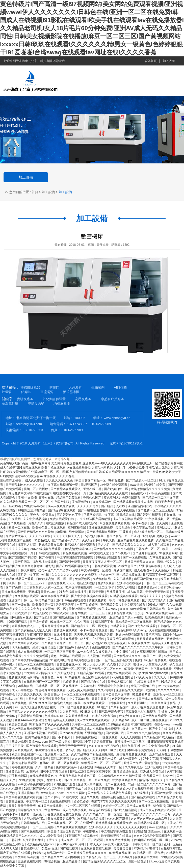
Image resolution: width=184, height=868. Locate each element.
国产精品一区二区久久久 (106, 669)
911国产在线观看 (50, 806)
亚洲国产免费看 (162, 793)
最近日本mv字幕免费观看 (136, 750)
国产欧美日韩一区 (116, 489)
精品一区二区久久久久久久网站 (150, 784)
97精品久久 (118, 626)
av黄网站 (32, 772)
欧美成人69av (108, 609)
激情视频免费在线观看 (132, 754)
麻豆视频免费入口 (24, 626)
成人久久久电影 (12, 737)
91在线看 (140, 831)
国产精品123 (43, 617)
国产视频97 (67, 647)
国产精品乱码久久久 (66, 540)
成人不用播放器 (23, 690)
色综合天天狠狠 (64, 720)
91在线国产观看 (65, 784)
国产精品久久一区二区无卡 (89, 626)
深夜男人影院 (27, 545)
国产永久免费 (159, 523)
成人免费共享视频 (75, 810)
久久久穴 (125, 665)
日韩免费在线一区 (69, 665)
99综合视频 (53, 861)
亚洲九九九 (165, 528)
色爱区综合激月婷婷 (96, 677)
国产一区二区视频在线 (154, 802)
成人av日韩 (135, 592)
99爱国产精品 (18, 622)
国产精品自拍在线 (94, 682)
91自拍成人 (43, 540)
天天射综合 (123, 528)
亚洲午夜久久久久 (102, 827)
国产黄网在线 (115, 733)
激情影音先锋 (165, 789)
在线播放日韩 (63, 635)
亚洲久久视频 (90, 797)
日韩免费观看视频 (104, 566)
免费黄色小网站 (52, 677)
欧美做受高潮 (155, 617)
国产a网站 (78, 729)
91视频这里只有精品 (32, 510)
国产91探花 (53, 797)
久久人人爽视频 (131, 737)
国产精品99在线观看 (62, 510)
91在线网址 (58, 660)
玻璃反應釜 (36, 404)
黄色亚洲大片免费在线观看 (122, 498)
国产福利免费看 (70, 562)
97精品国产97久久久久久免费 (50, 724)
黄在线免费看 (98, 600)
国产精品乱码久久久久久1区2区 (105, 861)
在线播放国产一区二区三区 (42, 682)
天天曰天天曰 (123, 849)
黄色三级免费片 (111, 605)
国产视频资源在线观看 (92, 617)
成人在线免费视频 (30, 652)
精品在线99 (139, 493)
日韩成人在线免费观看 (80, 545)
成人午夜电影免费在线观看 (158, 810)
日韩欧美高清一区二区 (147, 844)
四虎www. (155, 831)
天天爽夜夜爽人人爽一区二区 (103, 562)
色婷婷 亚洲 (71, 682)
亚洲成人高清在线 (90, 784)
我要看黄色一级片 (105, 759)
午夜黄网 (15, 519)
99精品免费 (116, 480)
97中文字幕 (151, 759)
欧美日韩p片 (53, 695)
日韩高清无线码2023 (77, 549)
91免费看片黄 (142, 695)
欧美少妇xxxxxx (130, 716)
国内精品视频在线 (129, 575)
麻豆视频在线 (24, 750)
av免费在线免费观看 (114, 485)
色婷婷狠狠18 (54, 716)
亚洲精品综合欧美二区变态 (126, 613)
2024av (176, 840)
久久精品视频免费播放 (30, 639)
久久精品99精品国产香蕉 (17, 579)
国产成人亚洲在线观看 (63, 639)
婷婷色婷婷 (81, 802)
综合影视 (159, 806)
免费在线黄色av (67, 767)
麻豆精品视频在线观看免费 (136, 540)
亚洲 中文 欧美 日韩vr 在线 (36, 498)
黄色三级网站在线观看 (66, 656)
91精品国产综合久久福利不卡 (44, 789)
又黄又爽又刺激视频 (121, 639)
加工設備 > (50, 192)
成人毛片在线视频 (93, 639)
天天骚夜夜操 (105, 789)
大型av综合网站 (35, 819)
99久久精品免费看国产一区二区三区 (25, 502)
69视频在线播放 (139, 643)
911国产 (103, 707)
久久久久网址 (76, 793)
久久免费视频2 (173, 733)
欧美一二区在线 (20, 528)
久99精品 (114, 724)
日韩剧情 (15, 840)
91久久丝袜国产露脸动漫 (94, 519)
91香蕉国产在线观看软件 (82, 836)
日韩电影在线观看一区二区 (151, 840)
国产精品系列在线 (113, 506)
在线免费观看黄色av (44, 776)
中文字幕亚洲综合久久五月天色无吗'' (49, 673)
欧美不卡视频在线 (143, 686)
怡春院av (39, 853)
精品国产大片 (56, 853)
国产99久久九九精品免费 (144, 733)
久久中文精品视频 (36, 519)
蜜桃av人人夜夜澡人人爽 (150, 665)
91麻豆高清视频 (160, 493)
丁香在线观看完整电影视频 (63, 814)
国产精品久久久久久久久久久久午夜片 (138, 647)
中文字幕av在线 (144, 528)
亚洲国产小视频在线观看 (41, 733)
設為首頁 (151, 61)
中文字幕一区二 (37, 802)
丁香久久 (52, 840)
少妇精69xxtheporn (170, 587)
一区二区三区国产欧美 (60, 652)
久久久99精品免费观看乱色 (153, 836)
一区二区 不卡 (105, 587)
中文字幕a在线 (79, 699)
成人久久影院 (34, 480)
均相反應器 (62, 404)
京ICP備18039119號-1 (126, 443)
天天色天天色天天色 (60, 480)
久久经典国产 (102, 502)
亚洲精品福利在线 (140, 506)
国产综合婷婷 (39, 622)
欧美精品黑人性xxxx (41, 844)
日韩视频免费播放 (85, 737)
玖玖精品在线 (21, 647)
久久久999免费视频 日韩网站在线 (143, 609)
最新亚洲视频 (86, 583)
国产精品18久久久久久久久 (24, 485)
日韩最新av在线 (21, 617)
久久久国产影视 (118, 819)
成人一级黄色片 (130, 759)
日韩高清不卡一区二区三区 (161, 575)
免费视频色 (20, 703)
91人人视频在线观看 (98, 656)
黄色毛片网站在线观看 (51, 690)
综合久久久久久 (151, 596)
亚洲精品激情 (72, 861)
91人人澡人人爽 (94, 665)
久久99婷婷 (106, 690)
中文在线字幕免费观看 (116, 831)
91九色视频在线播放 (73, 592)
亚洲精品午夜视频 (147, 849)
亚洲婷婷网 (73, 857)
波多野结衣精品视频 (91, 819)
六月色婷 (32, 699)
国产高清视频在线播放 (102, 532)
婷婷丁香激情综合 (45, 647)
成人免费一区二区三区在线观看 (82, 840)
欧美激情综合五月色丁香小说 (55, 750)
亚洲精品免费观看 (162, 754)
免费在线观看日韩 (62, 519)
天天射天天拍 (101, 699)
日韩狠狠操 (97, 592)
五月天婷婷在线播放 (151, 639)
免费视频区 (83, 579)
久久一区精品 (45, 767)
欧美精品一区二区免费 (149, 853)
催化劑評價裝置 (54, 399)
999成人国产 (156, 605)
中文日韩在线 (126, 652)
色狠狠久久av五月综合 (104, 746)
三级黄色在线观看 (30, 861)
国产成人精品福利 (125, 810)
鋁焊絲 (26, 392)
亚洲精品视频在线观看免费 (114, 823)
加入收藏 (169, 61)
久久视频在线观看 (27, 596)
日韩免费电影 (30, 849)
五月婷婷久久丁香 (69, 515)
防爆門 (54, 387)
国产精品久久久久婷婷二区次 (97, 750)
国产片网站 (23, 562)
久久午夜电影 (134, 767)
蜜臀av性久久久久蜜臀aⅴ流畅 (59, 570)
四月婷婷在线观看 (149, 515)
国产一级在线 (21, 605)
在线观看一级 (173, 831)
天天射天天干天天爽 (23, 806)
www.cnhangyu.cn (117, 418)
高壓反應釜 (83, 399)
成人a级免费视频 (51, 836)
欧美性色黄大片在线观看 (49, 528)
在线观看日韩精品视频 (96, 849)
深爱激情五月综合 (12, 844)
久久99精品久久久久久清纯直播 (120, 776)
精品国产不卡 (104, 622)
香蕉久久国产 (93, 498)
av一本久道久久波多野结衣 (96, 652)
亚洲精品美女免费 (51, 545)
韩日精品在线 (126, 515)
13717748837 (77, 424)
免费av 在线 (50, 849)
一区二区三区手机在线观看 (82, 695)
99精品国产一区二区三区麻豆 (102, 763)
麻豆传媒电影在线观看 (141, 712)
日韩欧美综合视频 (111, 712)
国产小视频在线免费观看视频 (106, 643)
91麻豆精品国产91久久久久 (19, 836)
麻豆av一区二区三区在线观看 (60, 763)
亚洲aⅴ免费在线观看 (130, 635)
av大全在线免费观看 (56, 596)
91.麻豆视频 (89, 712)
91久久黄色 (144, 677)
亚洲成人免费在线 (153, 772)
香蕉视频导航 (81, 502)
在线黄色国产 (128, 566)
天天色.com (49, 592)
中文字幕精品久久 (125, 780)
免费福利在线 (102, 579)
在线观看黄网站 (172, 849)
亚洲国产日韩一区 (21, 600)
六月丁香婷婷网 (87, 605)
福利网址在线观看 (45, 562)
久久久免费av (81, 759)
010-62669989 (100, 424)
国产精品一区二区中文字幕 (161, 498)
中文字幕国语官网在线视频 (75, 558)
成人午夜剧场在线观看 (128, 519)
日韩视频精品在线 (33, 823)
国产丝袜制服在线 (145, 553)
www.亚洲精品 (159, 827)
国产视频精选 (17, 523)
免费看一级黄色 (32, 814)
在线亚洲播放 (55, 523)
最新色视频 (152, 763)
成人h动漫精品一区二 (149, 532)
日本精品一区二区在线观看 (134, 622)
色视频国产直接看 (20, 540)
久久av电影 (88, 686)
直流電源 (47, 392)
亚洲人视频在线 (29, 793)
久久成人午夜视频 (123, 510)
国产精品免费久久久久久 (129, 545)
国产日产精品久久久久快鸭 (36, 532)
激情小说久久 (167, 562)
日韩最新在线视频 (30, 716)
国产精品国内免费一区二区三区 (63, 643)
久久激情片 (163, 570)
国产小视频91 (121, 553)
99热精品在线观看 (108, 558)
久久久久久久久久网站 (131, 827)
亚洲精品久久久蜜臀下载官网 (136, 690)
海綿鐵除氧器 (30, 387)
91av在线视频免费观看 (46, 549)
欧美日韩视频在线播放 (116, 836)
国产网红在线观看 (155, 716)
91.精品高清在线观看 (90, 673)
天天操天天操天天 (30, 695)
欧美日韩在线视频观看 (125, 600)
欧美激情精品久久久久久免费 (151, 489)
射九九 (50, 566)
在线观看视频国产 (147, 682)
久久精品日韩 (91, 540)
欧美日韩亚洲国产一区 (27, 754)
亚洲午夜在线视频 (130, 583)
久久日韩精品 (123, 579)
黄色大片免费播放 (43, 515)
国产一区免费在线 (135, 558)
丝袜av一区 (107, 575)
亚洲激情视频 (95, 733)
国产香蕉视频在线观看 (16, 853)
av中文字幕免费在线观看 (35, 784)
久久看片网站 (69, 712)
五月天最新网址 (33, 840)
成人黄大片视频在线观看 (94, 720)
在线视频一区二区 (57, 754)
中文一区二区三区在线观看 (82, 806)
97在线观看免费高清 (160, 613)
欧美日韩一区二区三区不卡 (27, 583)
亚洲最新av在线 (150, 566)
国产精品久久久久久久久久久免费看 (33, 712)
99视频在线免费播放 (71, 532)
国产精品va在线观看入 (66, 489)
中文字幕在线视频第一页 (62, 485)
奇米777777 (99, 802)
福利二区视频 (60, 759)
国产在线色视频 (64, 617)
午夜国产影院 (61, 502)
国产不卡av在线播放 (80, 789)
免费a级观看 (107, 583)
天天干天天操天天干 (73, 746)
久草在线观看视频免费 (72, 827)
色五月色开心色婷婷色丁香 (78, 776)
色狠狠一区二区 (114, 806)
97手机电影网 (18, 776)
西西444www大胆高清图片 (33, 720)
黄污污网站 (154, 635)
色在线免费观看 (61, 802)
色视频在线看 (101, 647)
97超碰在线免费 (155, 485)
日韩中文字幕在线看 (54, 772)
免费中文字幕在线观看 (24, 643)
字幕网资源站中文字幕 (99, 515)
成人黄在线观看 (159, 545)
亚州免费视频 (158, 660)
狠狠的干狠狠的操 (157, 592)
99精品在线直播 (121, 853)
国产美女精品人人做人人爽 (33, 630)
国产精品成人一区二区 (142, 480)
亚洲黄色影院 (15, 772)
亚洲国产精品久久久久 (140, 562)
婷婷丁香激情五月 (50, 780)
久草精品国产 (120, 707)
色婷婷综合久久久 (124, 699)
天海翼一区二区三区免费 (89, 724)
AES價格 (120, 387)
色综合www (162, 724)
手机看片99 (166, 712)
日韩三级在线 (15, 802)
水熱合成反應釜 (112, 399)
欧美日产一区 (153, 656)
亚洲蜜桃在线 (77, 528)
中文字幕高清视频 (27, 857)
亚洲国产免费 (133, 763)
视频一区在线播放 (36, 489)
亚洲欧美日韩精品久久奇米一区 (101, 767)
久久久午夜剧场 (40, 536)
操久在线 (176, 665)
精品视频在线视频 (75, 553)
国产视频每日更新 (12, 635)
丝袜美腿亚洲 (116, 592)
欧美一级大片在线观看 (90, 703)
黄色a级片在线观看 (81, 660)
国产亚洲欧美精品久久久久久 (87, 853)
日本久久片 (95, 844)
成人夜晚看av (144, 570)
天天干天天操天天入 (67, 536)
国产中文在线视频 (162, 729)
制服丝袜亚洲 (131, 746)
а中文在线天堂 (99, 553)
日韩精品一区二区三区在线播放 (57, 686)
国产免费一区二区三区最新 (156, 510)
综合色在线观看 (100, 810)
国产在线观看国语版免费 (73, 566)
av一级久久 (22, 707)
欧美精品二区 (45, 600)
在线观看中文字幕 (147, 857)
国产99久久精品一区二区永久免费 (87, 780)
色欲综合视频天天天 (61, 583)
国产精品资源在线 (143, 797)
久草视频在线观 (160, 558)
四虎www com (38, 742)
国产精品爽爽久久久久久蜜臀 (109, 493)
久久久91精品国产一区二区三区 (65, 669)
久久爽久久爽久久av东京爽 (149, 819)
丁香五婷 (126, 532)
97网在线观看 (60, 613)
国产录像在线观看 (33, 831)
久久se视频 (174, 605)
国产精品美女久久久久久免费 (20, 609)
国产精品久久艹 (52, 857)
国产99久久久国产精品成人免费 (51, 703)
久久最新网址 (137, 703)
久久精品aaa (121, 720)
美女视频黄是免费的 (53, 699)
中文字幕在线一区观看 (96, 570)
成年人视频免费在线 (61, 506)
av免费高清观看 (35, 506)
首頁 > (36, 192)
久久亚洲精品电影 (78, 716)
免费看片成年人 (17, 536)
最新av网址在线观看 (83, 609)
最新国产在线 (123, 570)
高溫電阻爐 (10, 404)
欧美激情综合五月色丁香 (64, 831)
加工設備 (26, 177)
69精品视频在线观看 (124, 596)
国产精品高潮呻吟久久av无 (129, 630)
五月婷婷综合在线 (126, 772)
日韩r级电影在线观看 (23, 763)
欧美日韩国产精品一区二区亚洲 (119, 536)
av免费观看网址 (123, 677)
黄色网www (53, 810)
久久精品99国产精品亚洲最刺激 (93, 754)
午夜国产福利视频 (39, 635)
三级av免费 (19, 742)
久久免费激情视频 (118, 840)
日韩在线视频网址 (48, 553)
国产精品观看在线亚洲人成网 (133, 502)
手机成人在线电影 (117, 844)
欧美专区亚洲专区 (99, 772)
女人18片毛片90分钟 (71, 844)
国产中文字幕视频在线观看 (90, 596)
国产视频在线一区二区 (63, 823)
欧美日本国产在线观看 (137, 724)
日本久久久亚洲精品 (162, 703)
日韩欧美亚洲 (117, 703)
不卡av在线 (140, 523)
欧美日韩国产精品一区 (91, 480)
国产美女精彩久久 (155, 600)
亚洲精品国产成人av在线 (126, 617)
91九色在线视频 (30, 669)
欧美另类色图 (18, 724)
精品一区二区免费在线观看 (36, 665)
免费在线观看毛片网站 (24, 677)
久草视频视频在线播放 (164, 630)
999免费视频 (27, 780)
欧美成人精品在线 (120, 682)
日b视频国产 (89, 485)
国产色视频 (47, 558)
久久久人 (160, 677)
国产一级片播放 (60, 742)
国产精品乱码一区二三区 (100, 857)
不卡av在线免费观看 (94, 630)
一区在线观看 (109, 737)
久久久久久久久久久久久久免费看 (75, 575)
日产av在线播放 (115, 784)
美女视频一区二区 (54, 609)
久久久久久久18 (169, 690)
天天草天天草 (65, 605)
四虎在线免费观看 (14, 592)
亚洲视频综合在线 (44, 707)
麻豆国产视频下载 (146, 579)
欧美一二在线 (172, 549)
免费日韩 (141, 660)
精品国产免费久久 (151, 780)
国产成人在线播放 (139, 806)
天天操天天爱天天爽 (123, 802)
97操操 (129, 669)
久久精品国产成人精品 (159, 737)
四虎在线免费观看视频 (115, 523)
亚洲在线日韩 (93, 489)
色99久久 (84, 647)
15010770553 (33, 430)
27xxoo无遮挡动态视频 (165, 861)
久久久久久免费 (88, 506)
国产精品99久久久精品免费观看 (109, 793)
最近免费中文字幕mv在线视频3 (30, 493)
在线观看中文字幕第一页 (70, 493)
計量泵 (7, 392)
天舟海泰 (75, 387)
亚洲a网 (34, 592)
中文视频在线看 (135, 605)
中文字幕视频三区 (158, 519)
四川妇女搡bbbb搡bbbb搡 (151, 673)
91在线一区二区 (61, 622)
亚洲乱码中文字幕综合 (114, 686)
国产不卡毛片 (61, 737)
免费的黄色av (147, 587)
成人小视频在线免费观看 (104, 729)
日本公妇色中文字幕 (116, 695)
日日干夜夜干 (164, 502)
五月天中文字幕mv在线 (34, 575)
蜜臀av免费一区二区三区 (89, 613)
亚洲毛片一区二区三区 (168, 695)
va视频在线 (26, 686)
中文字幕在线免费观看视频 (24, 797)
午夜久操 (109, 540)
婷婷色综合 (8, 695)
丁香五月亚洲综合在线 (54, 626)
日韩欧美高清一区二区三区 (55, 579)
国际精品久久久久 (30, 810)
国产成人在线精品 (151, 699)
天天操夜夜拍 (103, 742)
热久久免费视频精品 (156, 746)
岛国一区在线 (138, 861)
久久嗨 (112, 665)
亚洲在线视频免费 (101, 528)
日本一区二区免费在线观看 (77, 707)
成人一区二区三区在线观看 (150, 720)
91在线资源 (20, 613)
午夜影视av (91, 831)
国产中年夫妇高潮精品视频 (30, 660)
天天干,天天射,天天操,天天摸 (94, 635)
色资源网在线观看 (66, 630)
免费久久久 (36, 523)
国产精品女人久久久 (128, 656)
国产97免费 (14, 587)
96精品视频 (73, 677)
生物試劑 (98, 387)
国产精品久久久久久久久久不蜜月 (148, 814)
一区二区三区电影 (42, 827)
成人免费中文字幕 (12, 866)
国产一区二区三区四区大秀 (114, 660)
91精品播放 (169, 682)
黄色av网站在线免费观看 (26, 729)
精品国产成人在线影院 (82, 523)
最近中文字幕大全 (135, 729)
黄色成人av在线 (13, 699)
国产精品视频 (69, 849)
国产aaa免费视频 (72, 733)
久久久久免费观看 (36, 656)
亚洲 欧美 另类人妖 (156, 536)
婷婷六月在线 (126, 587)
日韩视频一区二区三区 (130, 742)
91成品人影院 (39, 613)
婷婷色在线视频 (23, 767)
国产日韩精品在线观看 (71, 600)
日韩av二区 (78, 772)
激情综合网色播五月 (115, 797)
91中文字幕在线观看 (80, 587)
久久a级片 (126, 857)
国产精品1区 (9, 669)
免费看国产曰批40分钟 (159, 776)
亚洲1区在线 (154, 767)
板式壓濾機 (71, 392)
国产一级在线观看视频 (94, 510)
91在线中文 (71, 797)
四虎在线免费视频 (105, 716)
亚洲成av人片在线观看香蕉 (135, 789)
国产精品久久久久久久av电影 (114, 549)
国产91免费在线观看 (142, 626)
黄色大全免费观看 (119, 673)
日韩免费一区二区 (148, 549)
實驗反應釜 (25, 399)
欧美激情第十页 (43, 605)
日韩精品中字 (82, 742)
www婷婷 (136, 485)
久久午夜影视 (84, 622)
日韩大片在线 (27, 570)
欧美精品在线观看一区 (150, 823)
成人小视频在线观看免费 (148, 707)
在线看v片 (87, 823)
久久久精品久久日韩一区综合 (103, 814)
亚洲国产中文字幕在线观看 (154, 669)
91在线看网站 (169, 553)
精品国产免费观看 (69, 498)
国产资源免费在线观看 (42, 746)
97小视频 (89, 536)
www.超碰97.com (53, 793)
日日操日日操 (15, 746)
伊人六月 (104, 545)
